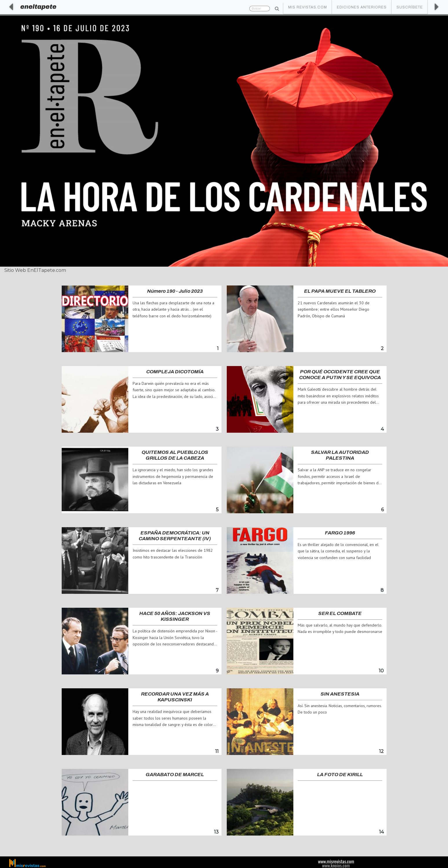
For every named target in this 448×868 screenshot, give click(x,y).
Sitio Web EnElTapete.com (35, 270)
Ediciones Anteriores (362, 7)
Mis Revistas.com (308, 7)
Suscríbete (410, 7)
